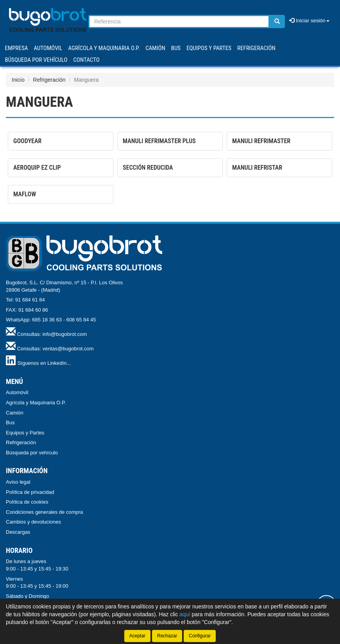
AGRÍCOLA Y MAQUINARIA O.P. (104, 48)
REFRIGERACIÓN (256, 48)
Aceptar (137, 636)
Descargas (18, 532)
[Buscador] (179, 22)
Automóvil (17, 392)
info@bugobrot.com (65, 334)
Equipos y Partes (25, 433)
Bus (10, 422)
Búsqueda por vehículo (36, 60)
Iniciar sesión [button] (309, 21)
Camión (15, 413)
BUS (176, 48)
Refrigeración (49, 80)
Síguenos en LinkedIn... (44, 363)
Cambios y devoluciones (33, 522)
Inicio (18, 80)
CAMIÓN (155, 48)
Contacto (87, 60)
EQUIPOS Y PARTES (209, 48)
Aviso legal (18, 482)
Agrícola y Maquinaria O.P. (36, 403)
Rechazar (167, 636)
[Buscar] (277, 22)
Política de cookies (27, 502)
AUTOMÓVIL (48, 48)
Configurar (200, 636)
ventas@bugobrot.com (68, 349)
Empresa (17, 48)
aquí (185, 614)
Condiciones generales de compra (44, 512)
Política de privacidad (30, 492)
